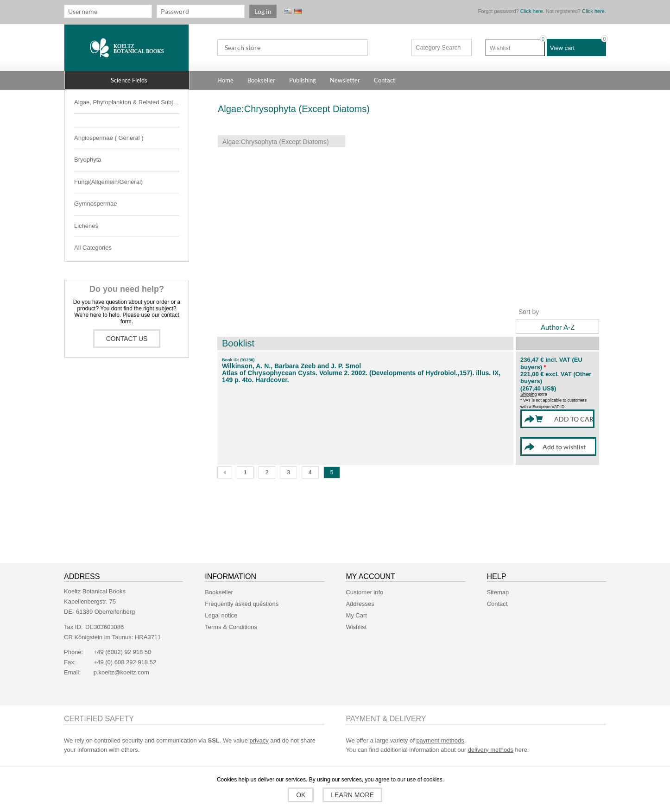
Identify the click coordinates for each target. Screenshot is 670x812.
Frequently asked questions (242, 595)
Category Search (438, 47)
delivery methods (491, 740)
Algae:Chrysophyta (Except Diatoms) (276, 142)
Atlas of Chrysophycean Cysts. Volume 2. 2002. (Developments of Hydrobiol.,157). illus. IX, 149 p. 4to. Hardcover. (361, 377)
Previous (225, 463)
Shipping (528, 394)
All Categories (93, 248)
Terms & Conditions (231, 618)
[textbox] (293, 47)
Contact (497, 595)
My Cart (356, 606)
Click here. (532, 11)
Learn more (351, 795)
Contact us (127, 339)
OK (302, 795)
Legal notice (221, 606)
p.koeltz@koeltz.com (121, 663)
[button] (127, 80)
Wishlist (356, 618)
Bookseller (219, 583)
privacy (259, 731)
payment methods (440, 731)
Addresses (360, 595)
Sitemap (498, 583)
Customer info (364, 583)
